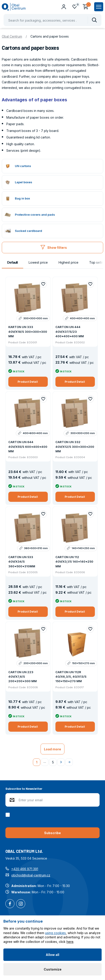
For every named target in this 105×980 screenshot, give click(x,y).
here (70, 942)
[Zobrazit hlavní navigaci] (99, 7)
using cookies (55, 933)
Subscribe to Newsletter (24, 789)
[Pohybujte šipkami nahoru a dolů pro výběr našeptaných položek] (52, 20)
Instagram (21, 904)
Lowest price (38, 262)
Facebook (10, 904)
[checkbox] (8, 815)
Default (13, 262)
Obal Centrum (12, 36)
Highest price (68, 262)
